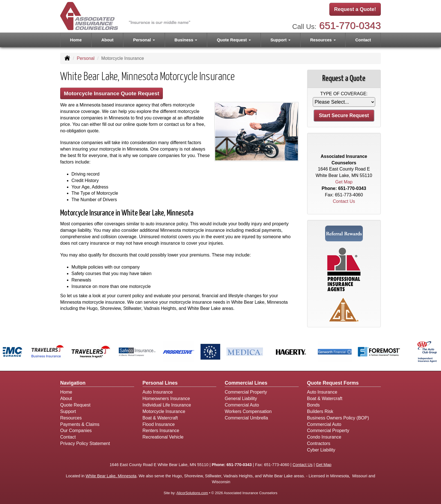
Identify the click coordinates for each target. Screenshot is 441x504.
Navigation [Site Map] (73, 383)
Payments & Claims (80, 424)
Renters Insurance (161, 431)
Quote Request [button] (234, 40)
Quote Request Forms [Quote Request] (333, 383)
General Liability (241, 399)
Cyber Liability (321, 450)
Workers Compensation (248, 411)
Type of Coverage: (344, 94)
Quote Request (75, 405)
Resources (71, 418)
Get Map (344, 182)
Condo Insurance (324, 437)
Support (68, 411)
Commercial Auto (242, 405)
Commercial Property (246, 392)
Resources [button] (323, 40)
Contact (363, 40)
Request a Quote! (355, 9)
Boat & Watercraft (160, 418)
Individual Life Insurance (167, 405)
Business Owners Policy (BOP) (338, 418)
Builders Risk (320, 411)
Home (76, 40)
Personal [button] (144, 40)
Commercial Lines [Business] (246, 383)
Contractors (319, 443)
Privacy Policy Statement (85, 443)
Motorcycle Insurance (164, 411)
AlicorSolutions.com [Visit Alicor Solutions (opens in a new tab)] (192, 493)
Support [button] (280, 40)
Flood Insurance (159, 424)
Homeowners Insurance (166, 399)
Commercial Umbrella (246, 418)
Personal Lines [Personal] (160, 383)
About (107, 40)
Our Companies (76, 431)
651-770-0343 (350, 25)
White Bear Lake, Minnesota (111, 476)
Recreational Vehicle (163, 437)
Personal (86, 58)
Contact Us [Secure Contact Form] (344, 201)
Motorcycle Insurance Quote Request (112, 93)
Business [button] (186, 40)
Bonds (313, 405)
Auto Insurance (158, 392)
